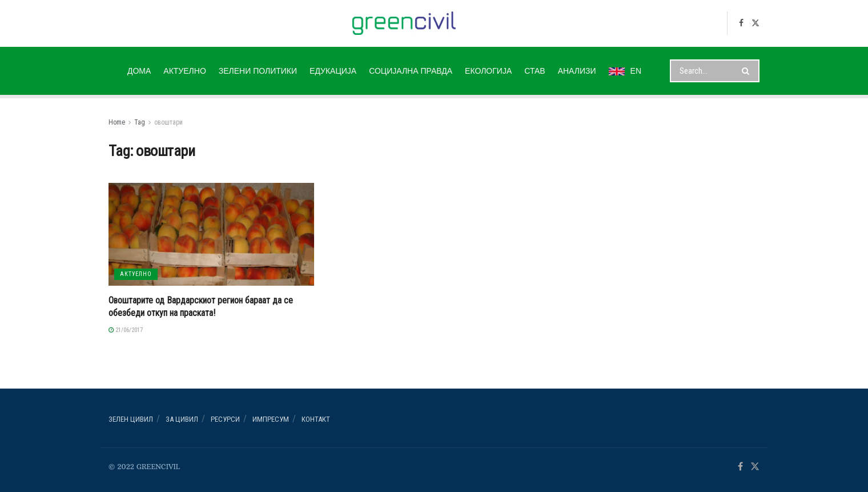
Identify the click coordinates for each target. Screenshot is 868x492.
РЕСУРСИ (225, 419)
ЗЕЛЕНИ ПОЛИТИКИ (258, 71)
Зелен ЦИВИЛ (131, 419)
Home (117, 122)
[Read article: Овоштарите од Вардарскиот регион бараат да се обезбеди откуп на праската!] (211, 234)
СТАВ (535, 71)
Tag (140, 122)
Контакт (316, 419)
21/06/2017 (126, 330)
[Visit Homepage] (404, 23)
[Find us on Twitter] (756, 23)
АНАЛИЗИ (577, 71)
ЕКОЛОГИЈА (488, 71)
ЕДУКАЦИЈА (333, 71)
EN (625, 71)
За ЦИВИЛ (182, 419)
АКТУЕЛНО (184, 71)
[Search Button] (748, 71)
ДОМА (139, 71)
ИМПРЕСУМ (271, 419)
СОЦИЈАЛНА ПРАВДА (411, 71)
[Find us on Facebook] (741, 23)
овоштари (168, 122)
